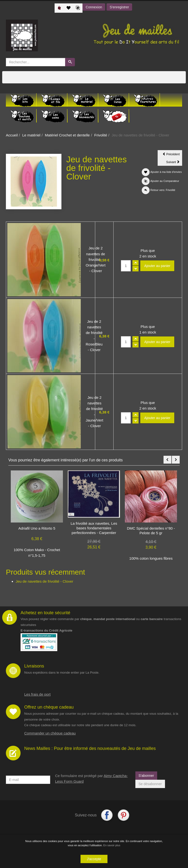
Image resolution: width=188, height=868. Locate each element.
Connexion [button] (94, 7)
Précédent (172, 155)
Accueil (12, 135)
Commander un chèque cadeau (50, 733)
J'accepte (94, 859)
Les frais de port (37, 694)
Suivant (174, 163)
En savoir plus (112, 845)
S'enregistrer (119, 7)
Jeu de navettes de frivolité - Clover (44, 581)
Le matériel (31, 135)
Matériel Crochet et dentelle (67, 135)
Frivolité (101, 135)
